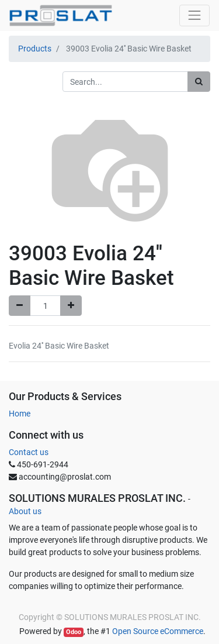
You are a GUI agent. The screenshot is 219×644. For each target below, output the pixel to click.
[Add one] (71, 306)
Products (35, 49)
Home (20, 414)
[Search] (199, 82)
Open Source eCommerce (158, 631)
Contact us (29, 452)
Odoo (74, 632)
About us (25, 511)
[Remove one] (20, 306)
